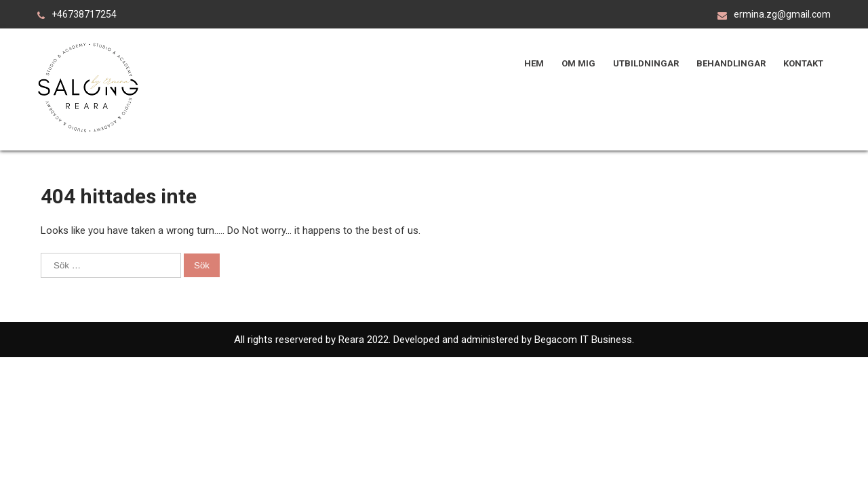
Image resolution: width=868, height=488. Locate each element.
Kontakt (803, 63)
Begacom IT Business (582, 340)
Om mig (578, 63)
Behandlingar (731, 63)
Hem (534, 63)
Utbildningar (646, 63)
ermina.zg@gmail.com (782, 14)
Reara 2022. (366, 340)
